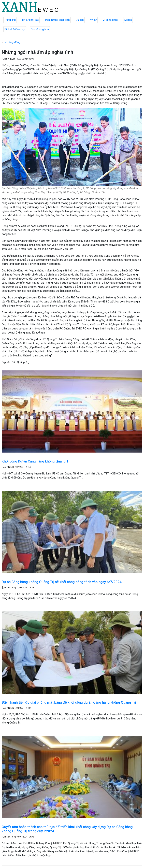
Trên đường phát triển (57, 20)
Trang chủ (10, 20)
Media (128, 20)
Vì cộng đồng (110, 20)
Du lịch (80, 20)
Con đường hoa (40, 29)
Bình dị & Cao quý (15, 29)
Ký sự (93, 20)
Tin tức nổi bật (30, 20)
